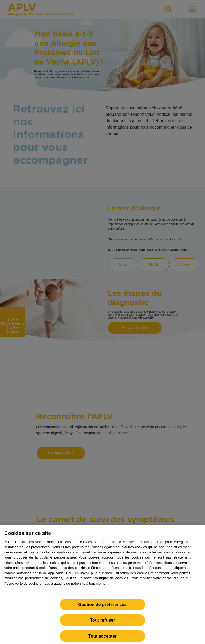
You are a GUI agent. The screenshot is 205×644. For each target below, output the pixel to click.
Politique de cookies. (111, 580)
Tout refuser (102, 623)
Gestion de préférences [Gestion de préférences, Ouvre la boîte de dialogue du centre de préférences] (102, 607)
